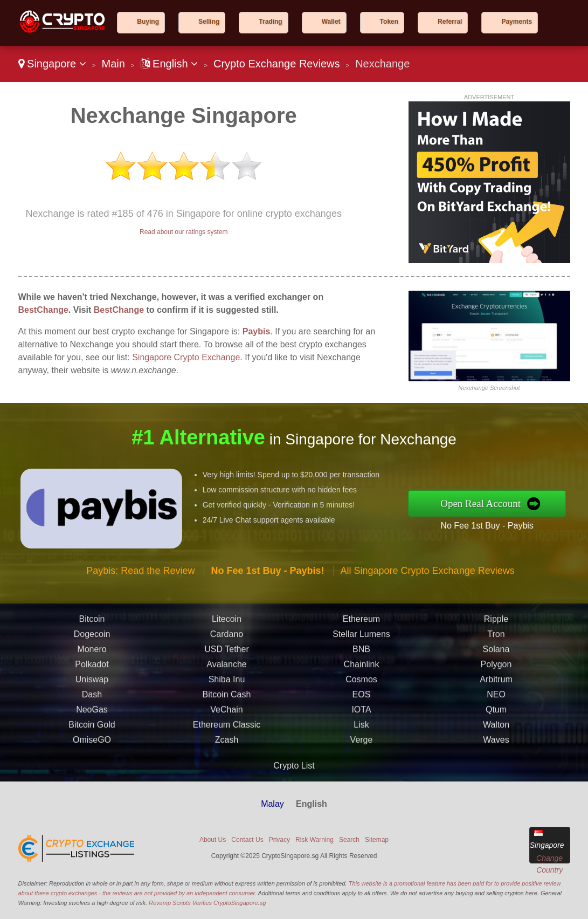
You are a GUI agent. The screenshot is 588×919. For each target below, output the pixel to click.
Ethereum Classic (227, 767)
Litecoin (227, 661)
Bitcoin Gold (92, 767)
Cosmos (361, 721)
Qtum (496, 752)
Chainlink (362, 706)
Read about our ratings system (184, 232)
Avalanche (226, 706)
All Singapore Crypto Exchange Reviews (428, 613)
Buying (148, 22)
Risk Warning (314, 840)
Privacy (279, 840)
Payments (517, 22)
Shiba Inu (227, 721)
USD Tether (226, 691)
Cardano (227, 676)
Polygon (496, 706)
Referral (450, 22)
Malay (272, 804)
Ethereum (361, 661)
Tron (496, 676)
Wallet (331, 22)
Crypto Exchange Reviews (277, 64)
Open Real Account (524, 503)
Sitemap (377, 840)
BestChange (43, 310)
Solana (496, 691)
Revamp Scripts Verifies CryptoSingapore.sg (207, 903)
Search (349, 840)
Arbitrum (496, 721)
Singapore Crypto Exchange (186, 357)
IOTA (361, 752)
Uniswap (92, 721)
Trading (270, 22)
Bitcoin (92, 661)
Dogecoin (92, 676)
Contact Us (247, 840)
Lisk (361, 767)
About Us (213, 840)
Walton (496, 767)
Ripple (496, 661)
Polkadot (92, 706)
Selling (209, 22)
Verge (362, 782)
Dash (92, 736)
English (170, 64)
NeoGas (92, 752)
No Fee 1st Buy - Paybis (529, 519)
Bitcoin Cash (227, 736)
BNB (361, 691)
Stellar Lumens (361, 676)
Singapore (52, 64)
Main (113, 64)
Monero (92, 691)
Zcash (227, 782)
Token (389, 22)
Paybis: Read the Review (140, 613)
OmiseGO (92, 782)
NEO (496, 736)
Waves (496, 782)
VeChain (227, 752)
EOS (362, 736)
